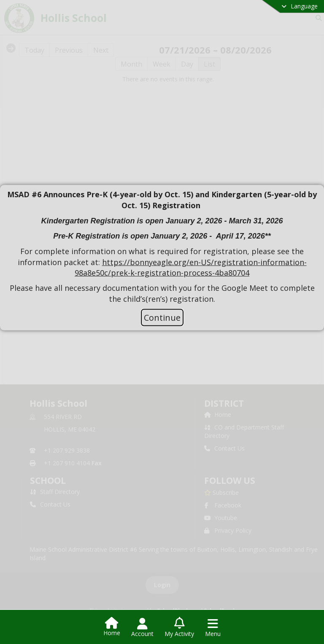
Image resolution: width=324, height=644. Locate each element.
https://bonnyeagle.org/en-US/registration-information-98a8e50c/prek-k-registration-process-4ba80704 (191, 268)
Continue (162, 317)
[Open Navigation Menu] (213, 628)
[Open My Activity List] (179, 628)
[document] (162, 247)
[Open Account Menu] (142, 628)
